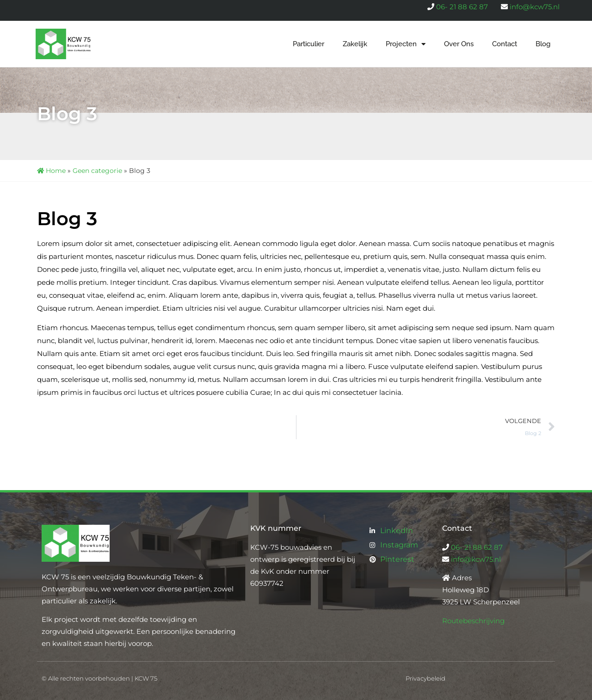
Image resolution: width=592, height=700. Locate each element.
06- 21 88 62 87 (462, 7)
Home (51, 171)
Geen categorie (97, 171)
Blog (543, 44)
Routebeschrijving (473, 621)
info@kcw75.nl (535, 7)
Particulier (308, 44)
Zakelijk (355, 44)
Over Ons (459, 44)
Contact (505, 44)
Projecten (406, 44)
